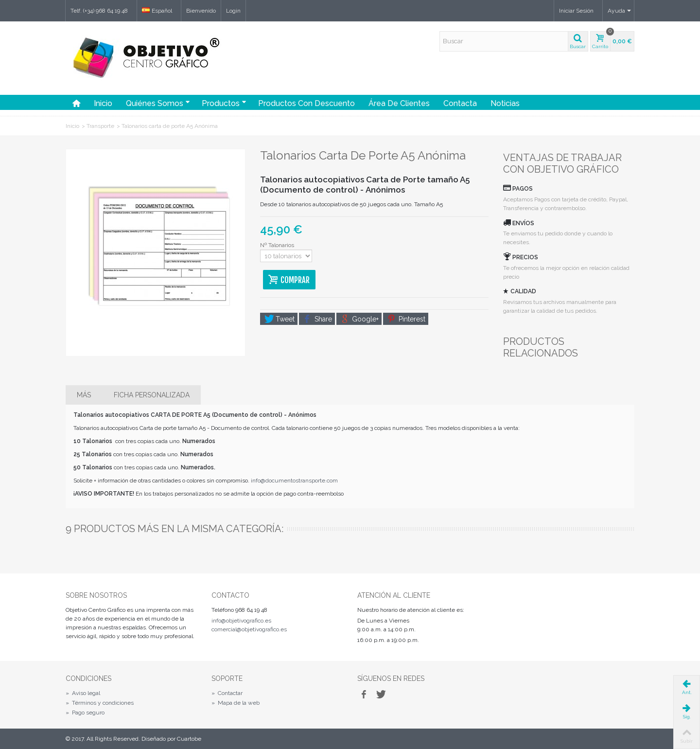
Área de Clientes (399, 103)
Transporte (100, 126)
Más (84, 395)
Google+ (360, 319)
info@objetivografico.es (241, 621)
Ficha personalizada (152, 395)
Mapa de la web (236, 703)
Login (233, 11)
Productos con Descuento (306, 103)
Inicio (103, 103)
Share (318, 319)
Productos (224, 103)
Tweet (280, 319)
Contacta (460, 103)
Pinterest (406, 319)
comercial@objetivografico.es (249, 629)
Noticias (505, 103)
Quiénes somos (158, 103)
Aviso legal (83, 693)
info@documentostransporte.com (294, 481)
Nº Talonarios (278, 245)
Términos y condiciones (100, 703)
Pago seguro (85, 713)
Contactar (227, 693)
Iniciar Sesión (576, 11)
